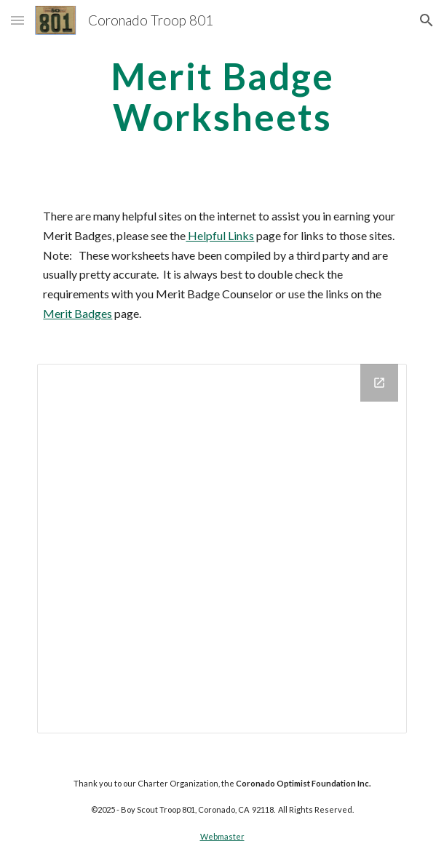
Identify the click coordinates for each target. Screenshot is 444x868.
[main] (222, 96)
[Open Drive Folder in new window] (379, 383)
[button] (17, 20)
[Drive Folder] (222, 548)
